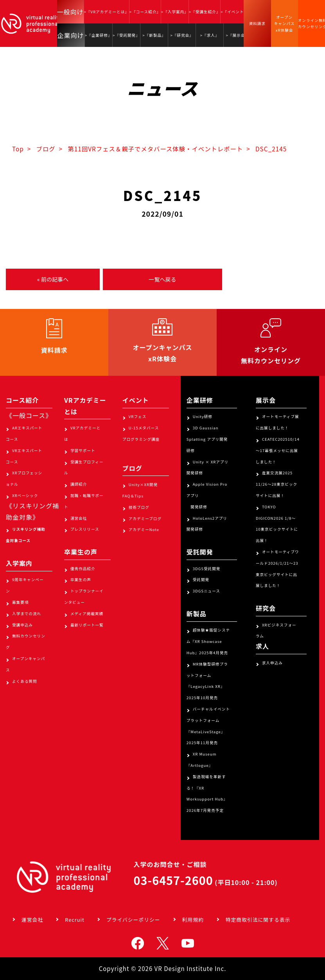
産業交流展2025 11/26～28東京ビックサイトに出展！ (277, 484)
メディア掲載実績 (87, 614)
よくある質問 (25, 681)
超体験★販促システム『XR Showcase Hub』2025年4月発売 (208, 641)
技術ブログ (139, 507)
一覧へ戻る (162, 279)
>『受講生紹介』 (205, 12)
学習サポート (83, 451)
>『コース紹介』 (145, 12)
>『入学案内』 (175, 12)
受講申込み (22, 625)
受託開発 (201, 580)
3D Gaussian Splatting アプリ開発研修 (207, 439)
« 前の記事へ (53, 279)
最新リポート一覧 (87, 625)
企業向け (71, 35)
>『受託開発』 (126, 35)
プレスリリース (85, 529)
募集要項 (20, 602)
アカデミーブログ (145, 519)
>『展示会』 (238, 35)
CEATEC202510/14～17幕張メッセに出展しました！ (278, 451)
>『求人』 (210, 35)
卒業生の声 (81, 580)
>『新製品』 (154, 35)
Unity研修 (203, 416)
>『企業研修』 (99, 35)
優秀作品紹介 (83, 569)
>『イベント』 (234, 12)
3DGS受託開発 (207, 569)
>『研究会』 (182, 35)
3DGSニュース (206, 591)
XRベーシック (25, 495)
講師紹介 (79, 484)
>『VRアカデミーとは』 (107, 12)
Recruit (75, 920)
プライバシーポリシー (133, 920)
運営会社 (79, 518)
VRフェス (137, 416)
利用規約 (193, 920)
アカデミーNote (144, 529)
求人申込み (272, 663)
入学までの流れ (27, 614)
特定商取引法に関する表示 (258, 920)
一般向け (70, 12)
